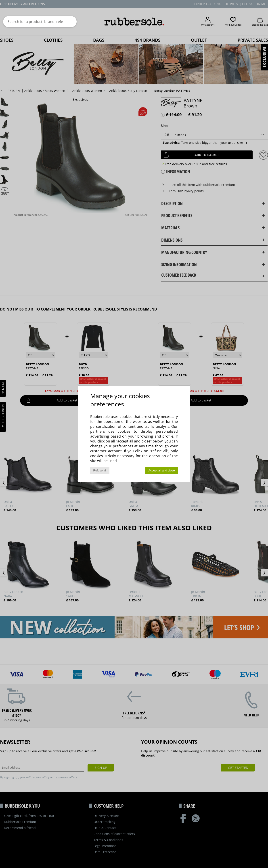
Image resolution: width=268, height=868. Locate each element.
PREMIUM (3, 388)
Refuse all (100, 470)
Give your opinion (3, 417)
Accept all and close (162, 470)
